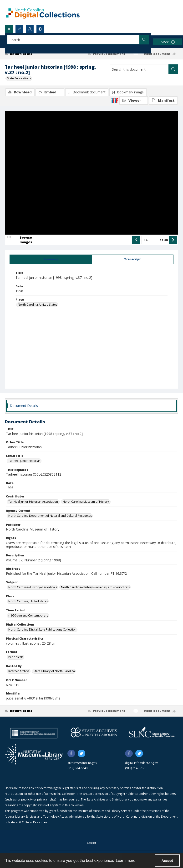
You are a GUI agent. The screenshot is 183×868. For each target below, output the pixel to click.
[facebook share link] (71, 753)
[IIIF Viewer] (134, 101)
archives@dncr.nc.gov (82, 763)
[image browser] (23, 240)
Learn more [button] (126, 861)
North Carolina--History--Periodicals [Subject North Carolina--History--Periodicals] (33, 587)
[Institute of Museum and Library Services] (34, 755)
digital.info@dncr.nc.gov (141, 763)
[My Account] (30, 29)
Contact (91, 843)
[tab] (51, 259)
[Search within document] (173, 69)
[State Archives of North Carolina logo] (94, 732)
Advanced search (19, 48)
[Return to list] (27, 54)
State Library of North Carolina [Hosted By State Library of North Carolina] (54, 671)
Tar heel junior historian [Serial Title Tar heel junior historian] (24, 461)
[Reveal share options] (19, 29)
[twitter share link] (81, 753)
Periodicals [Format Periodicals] (16, 657)
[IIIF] (115, 100)
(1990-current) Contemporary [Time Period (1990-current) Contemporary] (28, 615)
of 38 (164, 240)
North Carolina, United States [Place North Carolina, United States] (38, 305)
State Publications (19, 78)
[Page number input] (150, 240)
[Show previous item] (136, 240)
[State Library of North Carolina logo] (152, 732)
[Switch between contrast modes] (40, 29)
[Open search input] (9, 29)
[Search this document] (139, 69)
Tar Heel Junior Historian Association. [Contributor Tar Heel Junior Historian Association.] (33, 502)
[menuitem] (91, 842)
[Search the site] (74, 40)
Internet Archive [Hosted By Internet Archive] (19, 671)
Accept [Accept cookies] (167, 861)
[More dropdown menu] (168, 42)
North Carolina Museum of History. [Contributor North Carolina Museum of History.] (86, 502)
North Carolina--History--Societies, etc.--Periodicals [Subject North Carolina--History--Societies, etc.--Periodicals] (95, 587)
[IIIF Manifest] (163, 101)
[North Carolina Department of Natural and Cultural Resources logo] (34, 733)
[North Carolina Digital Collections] (43, 12)
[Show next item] (173, 240)
